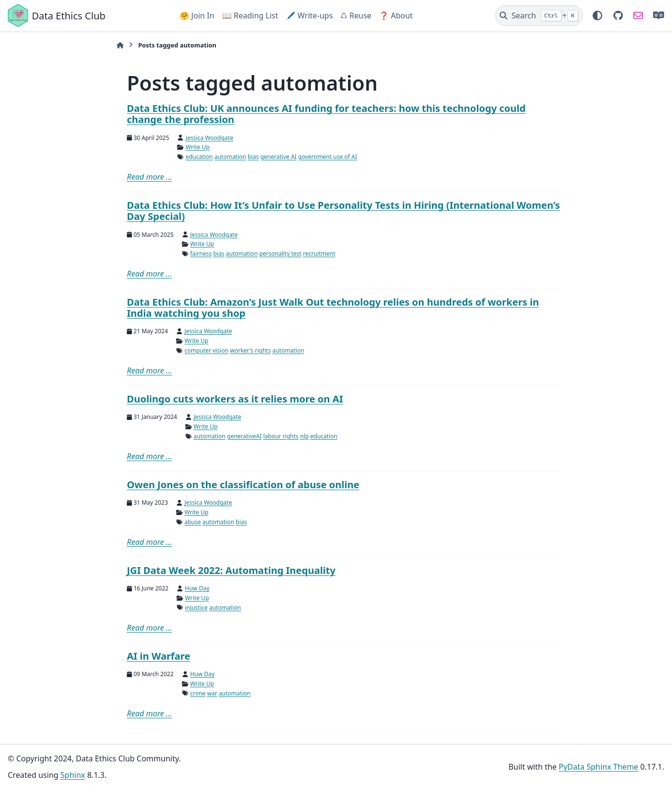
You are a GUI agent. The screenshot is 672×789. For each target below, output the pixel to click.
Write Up (197, 147)
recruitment (319, 254)
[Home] (120, 45)
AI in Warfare (159, 656)
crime (198, 693)
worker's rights (250, 350)
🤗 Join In (197, 15)
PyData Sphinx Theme (598, 767)
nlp (305, 436)
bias (253, 157)
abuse (193, 522)
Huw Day (197, 588)
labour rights (281, 436)
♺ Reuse (356, 15)
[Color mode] (597, 15)
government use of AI (328, 157)
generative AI (279, 157)
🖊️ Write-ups (309, 15)
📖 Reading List (250, 15)
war (212, 693)
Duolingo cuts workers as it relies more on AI (235, 399)
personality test (280, 254)
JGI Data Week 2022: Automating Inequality (231, 570)
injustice (196, 608)
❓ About (396, 15)
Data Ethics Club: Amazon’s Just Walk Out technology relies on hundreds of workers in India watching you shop (333, 308)
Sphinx (73, 775)
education (199, 157)
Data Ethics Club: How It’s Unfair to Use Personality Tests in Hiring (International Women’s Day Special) (344, 211)
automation (230, 157)
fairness (201, 254)
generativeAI (244, 436)
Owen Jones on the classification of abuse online (243, 485)
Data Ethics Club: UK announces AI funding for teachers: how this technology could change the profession (326, 114)
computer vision (206, 350)
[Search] (539, 15)
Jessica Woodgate (209, 138)
